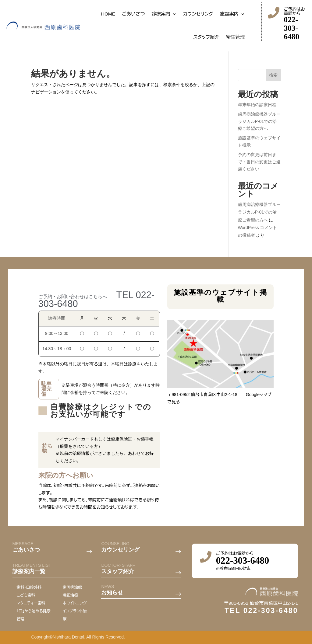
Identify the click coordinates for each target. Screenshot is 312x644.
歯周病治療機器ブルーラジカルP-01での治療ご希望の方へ (259, 121)
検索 (273, 75)
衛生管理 (236, 37)
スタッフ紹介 (206, 37)
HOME (108, 14)
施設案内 (229, 14)
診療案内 (161, 14)
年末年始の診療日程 (257, 105)
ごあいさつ (133, 14)
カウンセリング (198, 14)
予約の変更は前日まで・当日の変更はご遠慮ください (259, 162)
